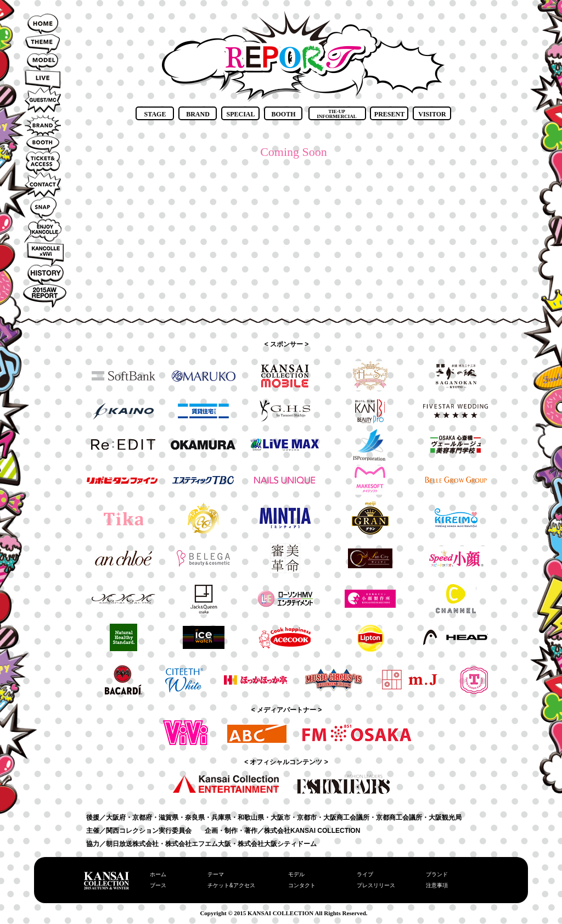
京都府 (142, 817)
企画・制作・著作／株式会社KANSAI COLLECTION (282, 831)
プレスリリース (376, 885)
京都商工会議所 (399, 817)
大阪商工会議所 (346, 817)
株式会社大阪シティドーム (277, 844)
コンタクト (302, 885)
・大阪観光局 (442, 817)
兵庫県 (221, 817)
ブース (158, 885)
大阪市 (280, 817)
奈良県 (195, 817)
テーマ (216, 874)
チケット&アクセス (231, 885)
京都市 (307, 817)
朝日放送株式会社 (132, 844)
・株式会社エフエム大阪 (195, 844)
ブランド (437, 874)
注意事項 (437, 885)
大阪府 (116, 817)
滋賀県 (168, 817)
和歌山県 (251, 817)
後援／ (96, 817)
